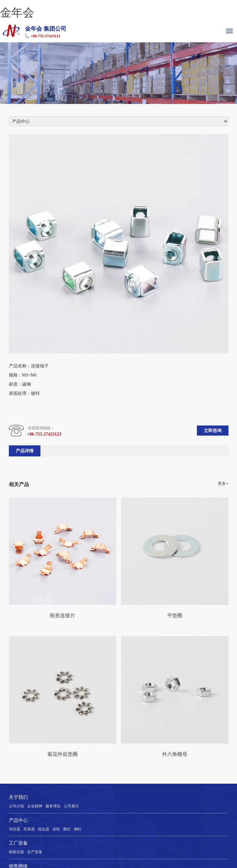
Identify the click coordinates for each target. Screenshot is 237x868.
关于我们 (18, 797)
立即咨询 (213, 431)
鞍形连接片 (63, 615)
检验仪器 (16, 852)
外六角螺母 (175, 754)
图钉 (67, 829)
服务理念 (53, 806)
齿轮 (56, 829)
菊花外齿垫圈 (63, 754)
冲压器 (15, 829)
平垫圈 (175, 615)
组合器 (44, 829)
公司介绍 (16, 806)
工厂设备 (18, 843)
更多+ (223, 484)
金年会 (17, 12)
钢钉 (78, 829)
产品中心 (18, 820)
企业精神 (35, 806)
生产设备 (35, 852)
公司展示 (71, 806)
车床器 (29, 829)
